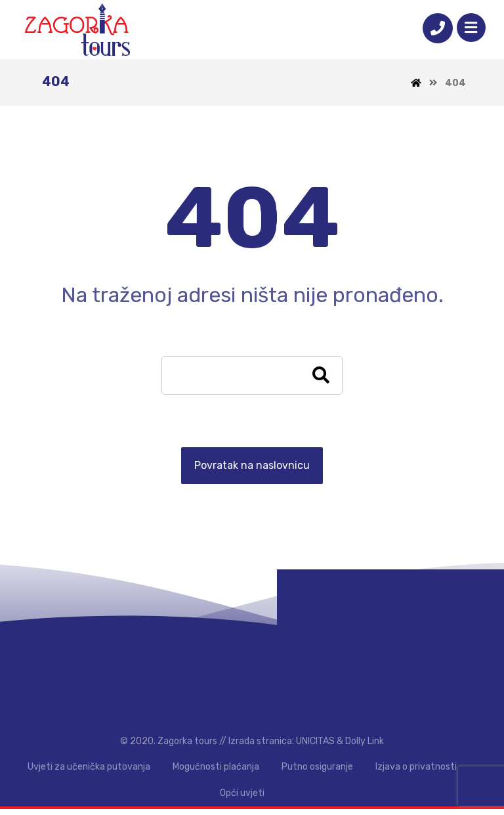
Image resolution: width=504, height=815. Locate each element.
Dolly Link (365, 746)
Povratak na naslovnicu (252, 467)
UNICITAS (315, 746)
